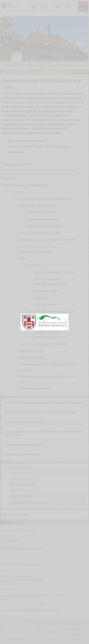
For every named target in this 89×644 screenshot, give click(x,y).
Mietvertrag (36, 265)
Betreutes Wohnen (42, 212)
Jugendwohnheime (42, 219)
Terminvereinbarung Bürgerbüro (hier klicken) (30, 610)
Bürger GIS (16, 473)
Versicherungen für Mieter (48, 344)
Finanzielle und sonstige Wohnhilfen (48, 240)
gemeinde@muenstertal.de (26, 548)
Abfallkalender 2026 (21, 496)
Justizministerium (42, 174)
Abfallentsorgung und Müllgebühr (46, 199)
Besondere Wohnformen (38, 205)
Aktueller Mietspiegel (52, 318)
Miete (22, 258)
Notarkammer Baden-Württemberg (39, 146)
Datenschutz (15, 634)
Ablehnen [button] (52, 632)
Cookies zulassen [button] (74, 632)
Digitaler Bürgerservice (23, 479)
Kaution (41, 298)
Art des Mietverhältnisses (56, 272)
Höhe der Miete (47, 291)
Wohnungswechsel (34, 388)
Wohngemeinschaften (44, 226)
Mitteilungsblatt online (22, 484)
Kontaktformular (17, 626)
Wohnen (16, 192)
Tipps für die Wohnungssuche (51, 311)
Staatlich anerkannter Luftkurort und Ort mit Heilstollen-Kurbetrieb (32, 10)
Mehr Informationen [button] (15, 638)
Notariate (16, 152)
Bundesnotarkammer (27, 141)
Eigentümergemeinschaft (39, 233)
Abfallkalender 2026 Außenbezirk (29, 503)
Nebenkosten (45, 305)
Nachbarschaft (30, 351)
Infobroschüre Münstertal (24, 490)
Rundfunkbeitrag (32, 358)
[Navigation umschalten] (86, 13)
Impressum (14, 630)
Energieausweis (48, 325)
